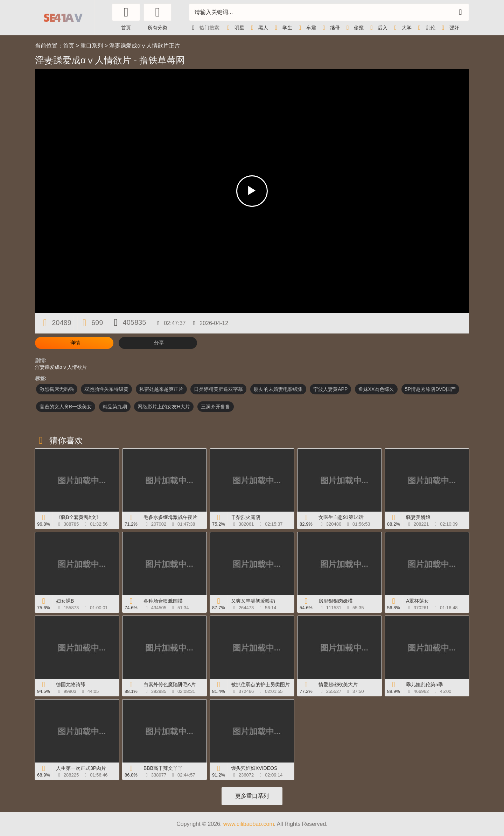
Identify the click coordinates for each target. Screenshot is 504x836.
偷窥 (353, 28)
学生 (282, 28)
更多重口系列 (252, 796)
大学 (401, 28)
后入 (377, 28)
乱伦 (425, 28)
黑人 (258, 28)
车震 (306, 28)
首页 (69, 46)
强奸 (449, 28)
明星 (234, 28)
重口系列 (92, 46)
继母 (330, 28)
